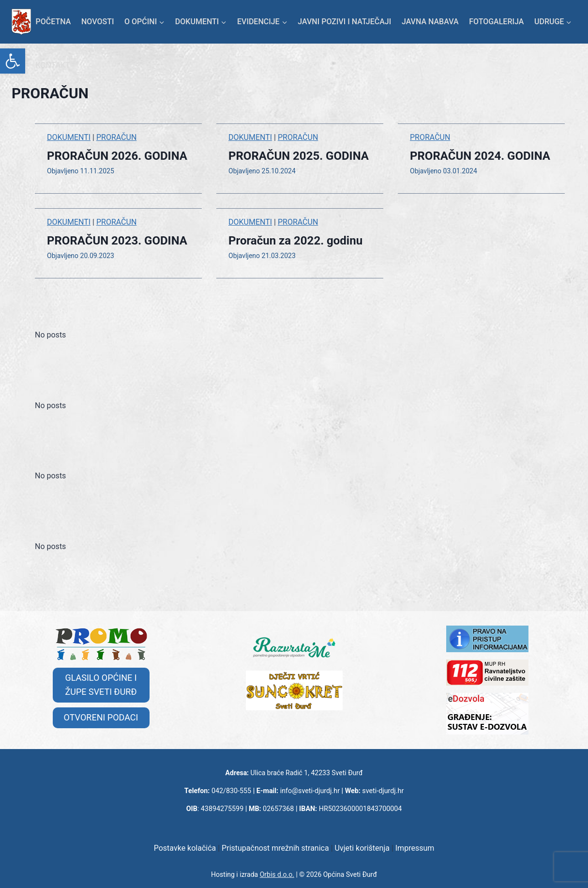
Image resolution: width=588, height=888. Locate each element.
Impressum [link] (415, 848)
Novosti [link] (98, 22)
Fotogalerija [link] (496, 22)
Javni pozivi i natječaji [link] (344, 22)
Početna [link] (53, 22)
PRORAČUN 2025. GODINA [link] (299, 156)
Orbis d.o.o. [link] (277, 874)
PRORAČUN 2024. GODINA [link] (480, 156)
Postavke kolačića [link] (185, 848)
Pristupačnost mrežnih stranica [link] (275, 848)
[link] (13, 61)
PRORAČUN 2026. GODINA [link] (117, 156)
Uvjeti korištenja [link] (362, 848)
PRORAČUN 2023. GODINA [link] (117, 241)
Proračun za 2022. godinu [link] (295, 241)
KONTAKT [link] (53, 65)
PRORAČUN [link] (116, 137)
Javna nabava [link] (430, 22)
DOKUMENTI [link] (69, 137)
